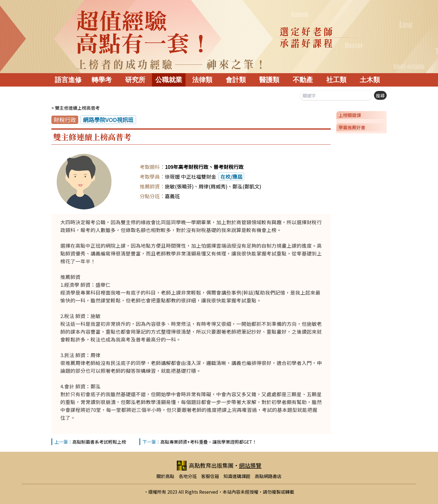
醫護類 (269, 80)
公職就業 (169, 80)
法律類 (202, 80)
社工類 (336, 80)
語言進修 (68, 80)
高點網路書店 (268, 476)
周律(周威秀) (213, 186)
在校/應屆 (231, 176)
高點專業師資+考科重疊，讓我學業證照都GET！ (209, 442)
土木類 (370, 80)
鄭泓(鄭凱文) (247, 186)
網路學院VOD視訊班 (108, 120)
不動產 (303, 80)
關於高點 (165, 476)
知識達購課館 (237, 476)
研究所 (135, 80)
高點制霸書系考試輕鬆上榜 (99, 442)
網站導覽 (250, 465)
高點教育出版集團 (205, 466)
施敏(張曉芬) (179, 186)
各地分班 (188, 476)
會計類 (236, 80)
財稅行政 (65, 120)
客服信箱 (210, 476)
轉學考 (102, 80)
